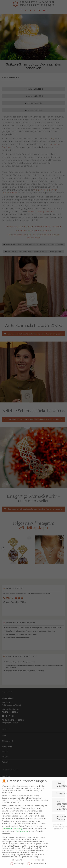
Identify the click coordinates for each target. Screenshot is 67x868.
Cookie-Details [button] (58, 836)
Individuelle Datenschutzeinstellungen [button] (61, 829)
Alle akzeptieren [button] (61, 796)
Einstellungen (22, 843)
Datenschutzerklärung (12, 840)
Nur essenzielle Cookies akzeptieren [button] (61, 816)
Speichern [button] (61, 805)
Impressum (59, 840)
